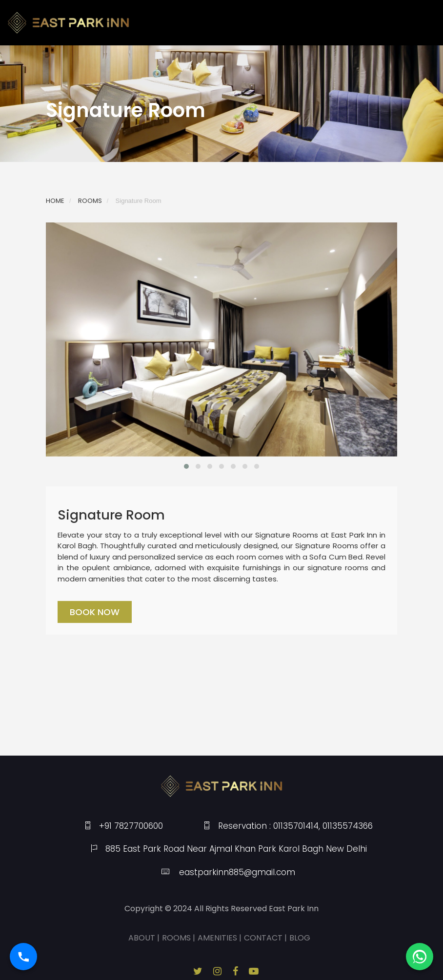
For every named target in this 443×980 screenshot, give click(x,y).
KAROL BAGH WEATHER (221, 719)
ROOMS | (179, 938)
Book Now (95, 612)
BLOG (300, 938)
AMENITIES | (220, 938)
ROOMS (90, 201)
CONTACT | (265, 938)
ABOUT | (144, 938)
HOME (55, 201)
